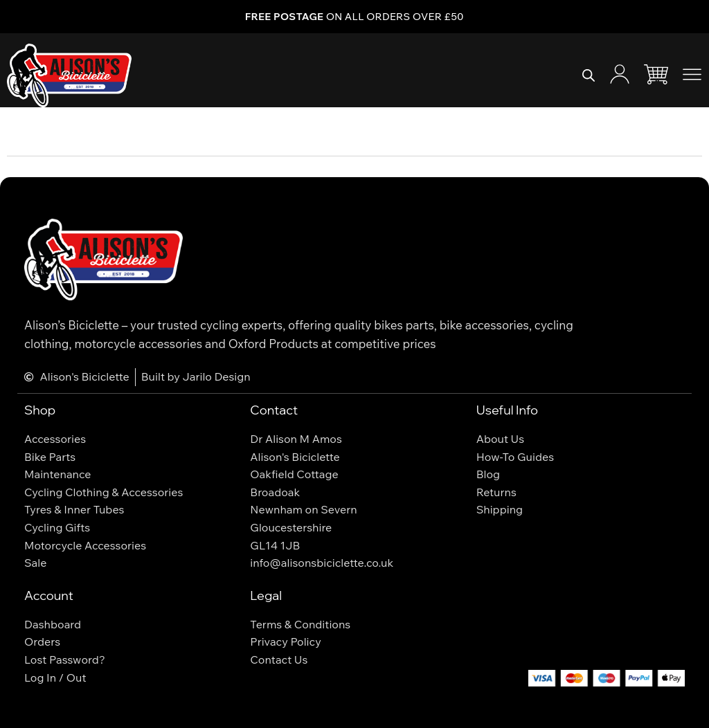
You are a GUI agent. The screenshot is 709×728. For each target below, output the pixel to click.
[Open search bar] (589, 75)
